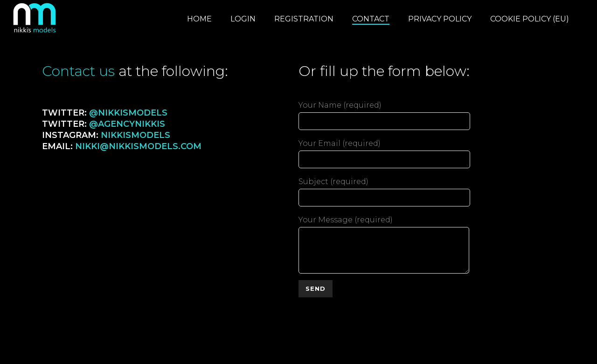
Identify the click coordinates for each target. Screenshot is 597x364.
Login (243, 19)
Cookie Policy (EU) (530, 19)
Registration (304, 19)
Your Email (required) (384, 151)
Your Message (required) (384, 227)
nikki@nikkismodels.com (138, 146)
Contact (371, 19)
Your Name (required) (384, 113)
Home (199, 19)
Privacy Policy (440, 19)
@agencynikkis (127, 124)
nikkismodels (135, 135)
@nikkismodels (128, 113)
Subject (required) (384, 190)
